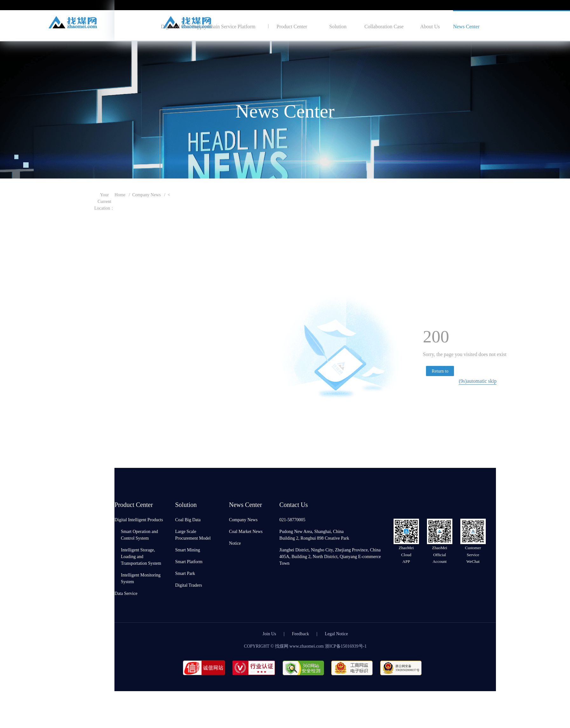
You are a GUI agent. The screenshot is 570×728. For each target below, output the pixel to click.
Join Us (269, 634)
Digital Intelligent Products (139, 519)
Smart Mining (188, 550)
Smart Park (185, 573)
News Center (466, 26)
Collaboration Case (384, 26)
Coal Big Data (188, 519)
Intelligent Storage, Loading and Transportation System (141, 556)
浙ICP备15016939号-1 (346, 646)
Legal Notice (337, 634)
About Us (430, 26)
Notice (235, 543)
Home (120, 195)
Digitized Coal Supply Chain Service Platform (208, 26)
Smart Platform (189, 561)
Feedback (300, 634)
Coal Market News (246, 531)
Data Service (126, 593)
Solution (338, 26)
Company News (147, 195)
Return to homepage (440, 372)
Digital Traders (189, 585)
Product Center (292, 26)
